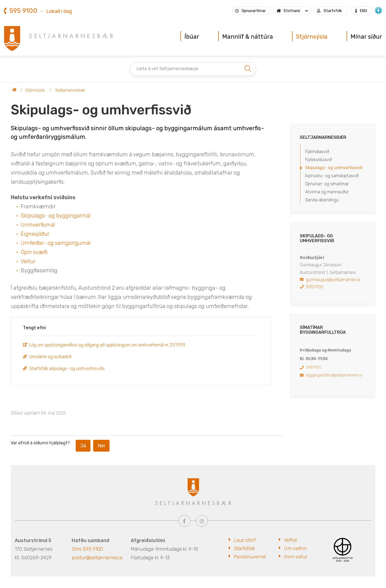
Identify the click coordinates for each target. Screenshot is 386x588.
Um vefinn (295, 549)
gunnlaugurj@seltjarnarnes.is (333, 280)
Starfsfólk (244, 549)
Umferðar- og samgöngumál (56, 243)
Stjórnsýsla (35, 90)
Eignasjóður (35, 234)
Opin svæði (34, 252)
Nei (101, 446)
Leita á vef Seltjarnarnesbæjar (168, 69)
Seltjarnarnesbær (14, 90)
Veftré (291, 540)
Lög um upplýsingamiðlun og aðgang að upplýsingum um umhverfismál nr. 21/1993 (107, 345)
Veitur (28, 261)
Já (83, 446)
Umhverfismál (38, 225)
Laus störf (245, 540)
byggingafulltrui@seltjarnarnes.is (334, 375)
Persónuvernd (250, 557)
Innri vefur (296, 557)
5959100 (315, 287)
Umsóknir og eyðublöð (50, 357)
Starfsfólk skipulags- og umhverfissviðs (67, 369)
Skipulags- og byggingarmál (56, 216)
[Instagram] (202, 521)
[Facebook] (184, 521)
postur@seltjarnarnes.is (97, 558)
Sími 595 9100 (87, 549)
